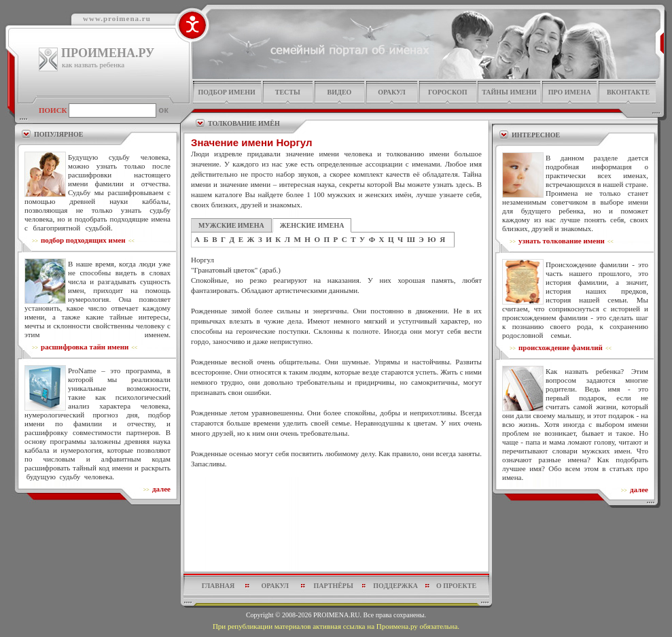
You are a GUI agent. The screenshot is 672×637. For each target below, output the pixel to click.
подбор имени (226, 92)
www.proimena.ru (117, 18)
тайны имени (509, 92)
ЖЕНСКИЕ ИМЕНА (312, 225)
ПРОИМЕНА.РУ (108, 53)
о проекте (456, 586)
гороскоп (448, 92)
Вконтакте (628, 92)
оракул (391, 92)
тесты (288, 92)
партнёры (334, 586)
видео (340, 92)
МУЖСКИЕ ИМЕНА (231, 225)
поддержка (395, 586)
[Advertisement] (337, 524)
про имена (570, 92)
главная (218, 586)
